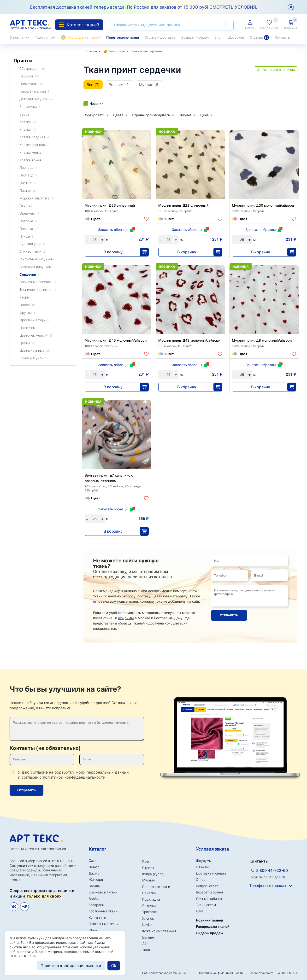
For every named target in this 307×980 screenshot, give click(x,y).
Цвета (118, 115)
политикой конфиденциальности (74, 777)
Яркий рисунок (33, 358)
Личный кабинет (209, 899)
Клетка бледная (34, 137)
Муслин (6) (149, 85)
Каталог (97, 849)
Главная (92, 51)
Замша (94, 886)
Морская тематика (36, 198)
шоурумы (126, 618)
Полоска (28, 221)
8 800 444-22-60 (272, 870)
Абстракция (32, 69)
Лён (145, 943)
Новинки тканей (210, 920)
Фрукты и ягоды (34, 320)
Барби (94, 899)
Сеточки (149, 906)
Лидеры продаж (210, 933)
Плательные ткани (104, 924)
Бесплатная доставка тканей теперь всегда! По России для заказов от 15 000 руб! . (143, 7)
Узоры (26, 297)
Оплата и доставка (160, 37)
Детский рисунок (36, 99)
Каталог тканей (79, 25)
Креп (146, 861)
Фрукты (27, 313)
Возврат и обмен (195, 37)
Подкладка (151, 899)
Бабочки (29, 76)
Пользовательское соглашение (164, 973)
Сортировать (94, 115)
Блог (218, 37)
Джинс (94, 873)
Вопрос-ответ (207, 886)
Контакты (283, 37)
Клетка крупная (35, 145)
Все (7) (93, 85)
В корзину (113, 252)
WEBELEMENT (288, 973)
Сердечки (30, 275)
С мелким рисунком (37, 267)
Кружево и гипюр (103, 892)
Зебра (26, 114)
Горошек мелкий (34, 91)
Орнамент (29, 213)
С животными (33, 252)
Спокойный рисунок (38, 282)
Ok (114, 966)
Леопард (28, 168)
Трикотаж (150, 912)
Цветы (27, 343)
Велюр (94, 867)
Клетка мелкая (33, 153)
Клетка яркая (32, 160)
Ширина (185, 115)
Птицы (27, 236)
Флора (27, 305)
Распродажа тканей (84, 37)
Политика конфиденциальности (221, 973)
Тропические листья (38, 290)
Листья (28, 183)
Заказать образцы (113, 230)
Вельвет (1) (119, 85)
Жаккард (96, 879)
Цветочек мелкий (36, 335)
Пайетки (149, 893)
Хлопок (148, 918)
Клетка (28, 122)
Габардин (96, 905)
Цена (204, 115)
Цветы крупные (35, 351)
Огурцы (27, 206)
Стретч (148, 868)
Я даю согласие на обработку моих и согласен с (73, 775)
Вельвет (149, 937)
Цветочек (30, 328)
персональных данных (108, 772)
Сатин (94, 860)
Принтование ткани (123, 37)
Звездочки (30, 107)
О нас (201, 879)
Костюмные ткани (103, 911)
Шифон (148, 925)
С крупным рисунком (38, 259)
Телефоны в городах (268, 886)
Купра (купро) (153, 874)
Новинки (96, 103)
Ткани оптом (45, 37)
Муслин (148, 880)
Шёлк (93, 930)
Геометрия (31, 84)
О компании (19, 37)
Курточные (97, 918)
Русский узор (32, 244)
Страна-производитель (151, 115)
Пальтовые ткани (156, 887)
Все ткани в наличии (279, 70)
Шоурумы (236, 37)
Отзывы (259, 37)
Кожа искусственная (159, 931)
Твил (146, 950)
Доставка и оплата (211, 873)
